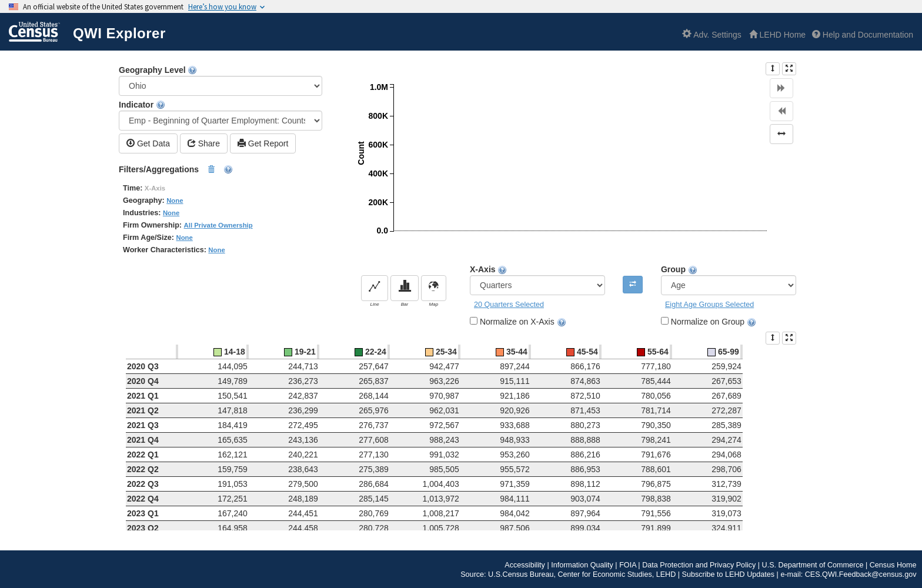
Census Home (893, 565)
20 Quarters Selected (509, 305)
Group (729, 280)
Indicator (221, 115)
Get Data (148, 143)
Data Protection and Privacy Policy (699, 565)
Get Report (263, 143)
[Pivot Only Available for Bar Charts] (633, 285)
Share (204, 143)
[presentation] (773, 69)
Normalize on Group (714, 322)
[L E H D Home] (777, 35)
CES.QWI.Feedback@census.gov (861, 574)
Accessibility (525, 565)
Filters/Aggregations (176, 170)
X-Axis (537, 280)
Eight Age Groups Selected (709, 305)
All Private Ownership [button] (218, 225)
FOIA (628, 565)
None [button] (175, 201)
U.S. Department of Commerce (813, 565)
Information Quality (582, 565)
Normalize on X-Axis (523, 322)
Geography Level (221, 81)
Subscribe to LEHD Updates (729, 574)
